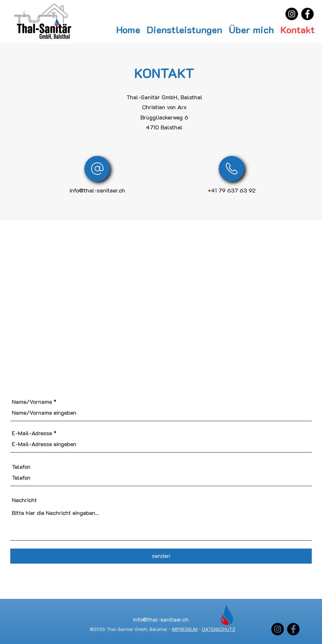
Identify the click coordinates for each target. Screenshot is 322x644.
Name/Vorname (32, 402)
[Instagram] (292, 14)
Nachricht (24, 500)
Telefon (21, 467)
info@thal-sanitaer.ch (97, 190)
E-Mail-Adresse (32, 433)
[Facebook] (307, 14)
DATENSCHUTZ (219, 629)
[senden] (161, 556)
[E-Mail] (97, 169)
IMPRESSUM (185, 629)
